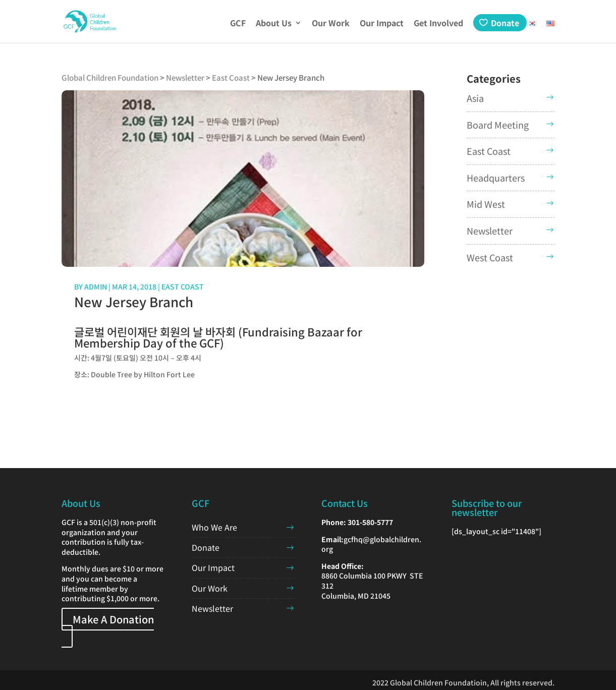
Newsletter (490, 231)
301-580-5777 (370, 522)
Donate (505, 23)
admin (96, 286)
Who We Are (214, 527)
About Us (274, 24)
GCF (238, 24)
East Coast (183, 286)
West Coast (490, 257)
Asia (475, 98)
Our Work (331, 24)
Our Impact (382, 24)
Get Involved (438, 24)
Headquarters (496, 178)
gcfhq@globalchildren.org (371, 544)
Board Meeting (498, 125)
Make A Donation (113, 619)
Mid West (486, 204)
